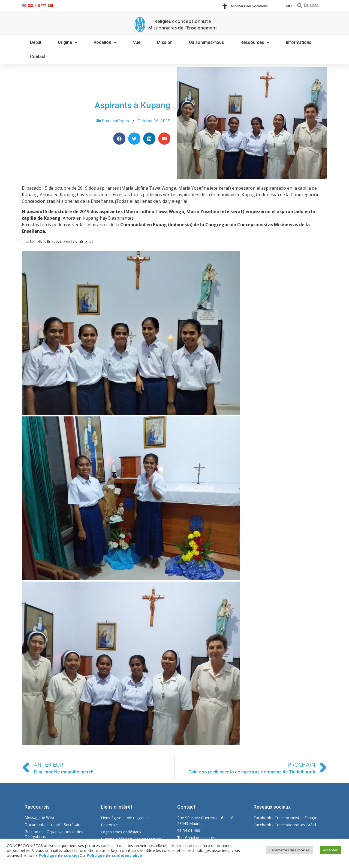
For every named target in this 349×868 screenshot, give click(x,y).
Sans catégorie (116, 121)
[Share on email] (164, 139)
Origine (67, 43)
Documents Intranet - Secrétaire (53, 825)
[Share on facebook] (119, 139)
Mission (165, 42)
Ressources (255, 43)
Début (36, 42)
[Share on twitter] (134, 139)
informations (299, 42)
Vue (137, 42)
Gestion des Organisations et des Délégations (54, 834)
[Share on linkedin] (149, 139)
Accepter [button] (330, 850)
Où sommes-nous (207, 42)
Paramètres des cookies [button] (290, 850)
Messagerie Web (39, 817)
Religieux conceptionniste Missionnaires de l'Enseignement (183, 25)
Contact (38, 57)
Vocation (105, 43)
